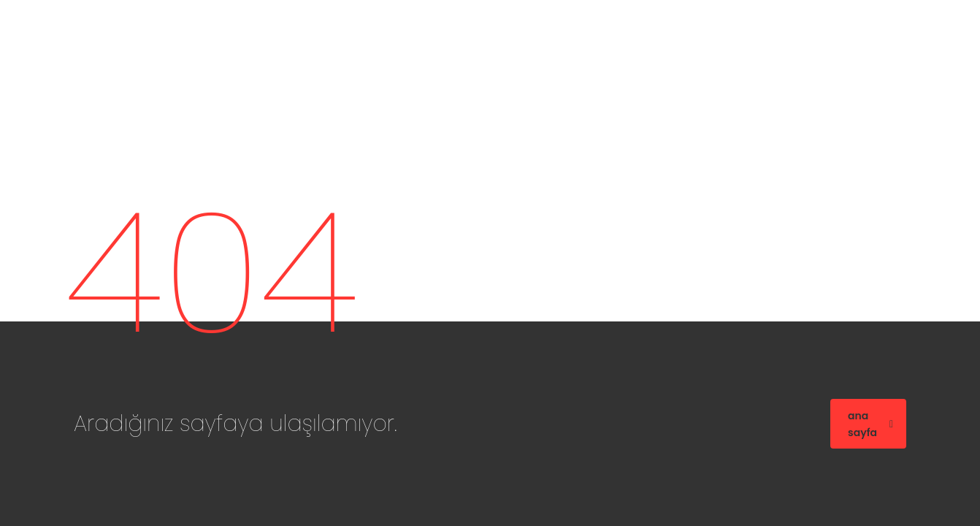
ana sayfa (870, 424)
